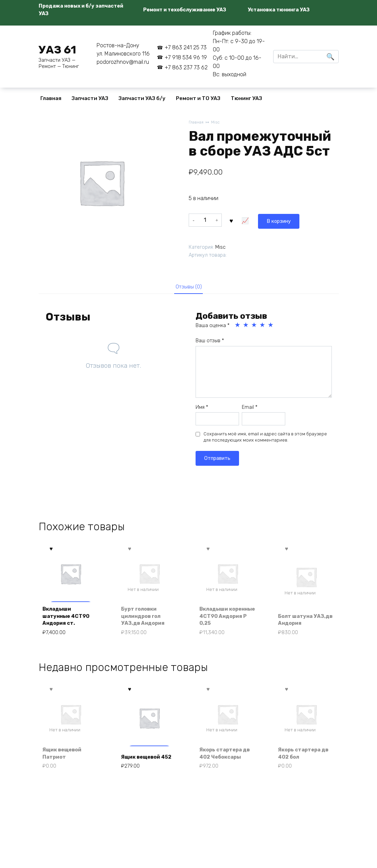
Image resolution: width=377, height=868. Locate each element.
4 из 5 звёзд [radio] (263, 326)
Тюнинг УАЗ (246, 98)
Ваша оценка (212, 327)
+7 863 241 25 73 (186, 47)
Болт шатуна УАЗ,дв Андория (302, 622)
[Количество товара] (205, 220)
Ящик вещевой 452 (143, 758)
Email (250, 408)
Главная (51, 98)
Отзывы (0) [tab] (188, 287)
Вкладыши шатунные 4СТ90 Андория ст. (69, 618)
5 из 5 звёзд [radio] (271, 326)
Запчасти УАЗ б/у (142, 98)
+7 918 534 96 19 (186, 57)
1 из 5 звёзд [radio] (238, 326)
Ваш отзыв (210, 342)
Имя (202, 408)
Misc (217, 123)
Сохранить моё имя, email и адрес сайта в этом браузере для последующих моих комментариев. (265, 438)
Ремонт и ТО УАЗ (198, 98)
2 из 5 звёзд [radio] (246, 326)
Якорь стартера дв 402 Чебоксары (228, 758)
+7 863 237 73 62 (186, 67)
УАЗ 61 (57, 50)
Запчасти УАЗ (90, 98)
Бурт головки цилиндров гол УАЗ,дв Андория (145, 618)
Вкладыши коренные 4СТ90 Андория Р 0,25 (225, 618)
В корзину (247, 220)
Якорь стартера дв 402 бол (306, 758)
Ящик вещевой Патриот (65, 758)
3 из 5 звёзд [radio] (255, 326)
